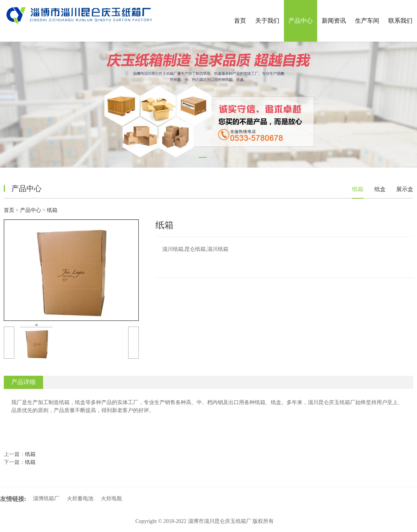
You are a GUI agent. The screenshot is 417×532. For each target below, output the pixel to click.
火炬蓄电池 (80, 499)
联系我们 (400, 21)
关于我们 (267, 21)
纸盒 (380, 189)
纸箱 (358, 189)
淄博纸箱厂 (46, 499)
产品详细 (23, 382)
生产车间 (367, 21)
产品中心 (301, 21)
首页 (240, 21)
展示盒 (405, 189)
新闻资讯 (334, 21)
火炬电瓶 (112, 499)
